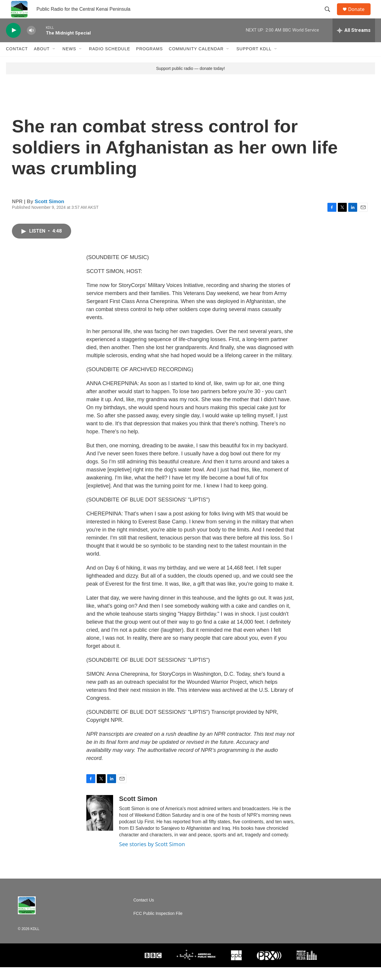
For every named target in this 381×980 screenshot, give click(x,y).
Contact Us (144, 913)
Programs (149, 62)
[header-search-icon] (330, 16)
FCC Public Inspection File (158, 926)
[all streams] (354, 43)
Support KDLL (254, 62)
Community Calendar (196, 62)
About (42, 62)
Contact (17, 62)
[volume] (31, 43)
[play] (13, 43)
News (69, 62)
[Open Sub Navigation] (54, 62)
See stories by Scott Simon (152, 857)
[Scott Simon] (100, 826)
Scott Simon (50, 214)
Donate (360, 16)
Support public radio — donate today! (190, 81)
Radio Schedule (110, 62)
